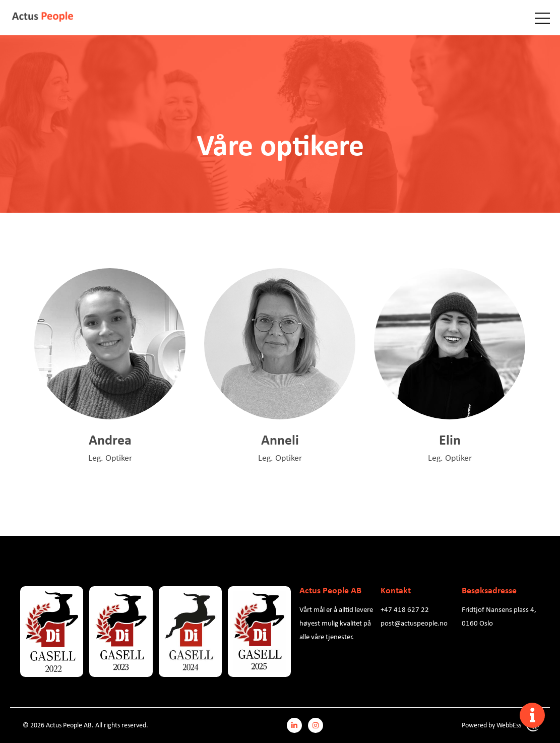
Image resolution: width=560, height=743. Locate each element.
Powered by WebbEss (500, 725)
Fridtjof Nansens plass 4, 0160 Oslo (499, 616)
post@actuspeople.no (414, 623)
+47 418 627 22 (405, 609)
